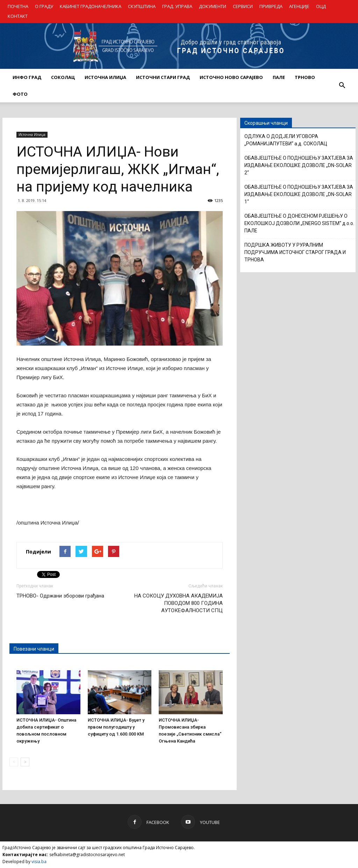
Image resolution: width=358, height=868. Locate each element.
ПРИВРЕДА (271, 6)
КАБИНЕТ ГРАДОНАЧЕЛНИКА (91, 6)
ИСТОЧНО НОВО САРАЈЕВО (231, 77)
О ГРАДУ (44, 6)
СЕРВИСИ (243, 6)
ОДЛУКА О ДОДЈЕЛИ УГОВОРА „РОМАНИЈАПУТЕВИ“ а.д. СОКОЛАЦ (286, 140)
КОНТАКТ (18, 16)
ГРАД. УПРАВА (177, 6)
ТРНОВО (305, 77)
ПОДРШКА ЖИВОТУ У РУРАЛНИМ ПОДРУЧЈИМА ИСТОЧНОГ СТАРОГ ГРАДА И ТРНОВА (295, 252)
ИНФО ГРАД (27, 77)
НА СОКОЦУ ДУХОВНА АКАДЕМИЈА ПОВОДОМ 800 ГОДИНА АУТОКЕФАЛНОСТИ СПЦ (178, 603)
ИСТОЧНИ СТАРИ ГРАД (163, 77)
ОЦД (321, 6)
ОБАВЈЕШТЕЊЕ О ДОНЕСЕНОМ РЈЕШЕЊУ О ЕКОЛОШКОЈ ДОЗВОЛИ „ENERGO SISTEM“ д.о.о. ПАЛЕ (299, 223)
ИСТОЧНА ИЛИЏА (105, 77)
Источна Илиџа (32, 135)
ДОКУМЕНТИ (213, 6)
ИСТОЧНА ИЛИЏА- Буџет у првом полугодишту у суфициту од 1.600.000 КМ (116, 727)
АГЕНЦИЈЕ (299, 6)
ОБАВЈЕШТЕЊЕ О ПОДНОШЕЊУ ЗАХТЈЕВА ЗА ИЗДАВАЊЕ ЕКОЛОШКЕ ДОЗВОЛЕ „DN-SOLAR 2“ (299, 165)
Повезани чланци (34, 649)
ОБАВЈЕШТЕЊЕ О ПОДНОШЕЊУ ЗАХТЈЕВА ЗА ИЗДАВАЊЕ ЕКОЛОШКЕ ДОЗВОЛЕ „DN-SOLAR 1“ (299, 194)
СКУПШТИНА (142, 6)
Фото (20, 94)
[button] (342, 86)
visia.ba (39, 862)
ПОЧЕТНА (18, 6)
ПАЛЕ (279, 77)
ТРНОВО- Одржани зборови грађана (60, 596)
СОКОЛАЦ (63, 77)
